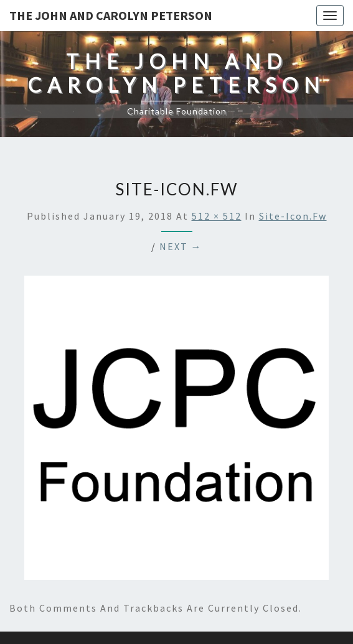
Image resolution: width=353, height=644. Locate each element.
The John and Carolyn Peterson (111, 15)
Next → (181, 246)
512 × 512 (217, 216)
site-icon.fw (293, 216)
